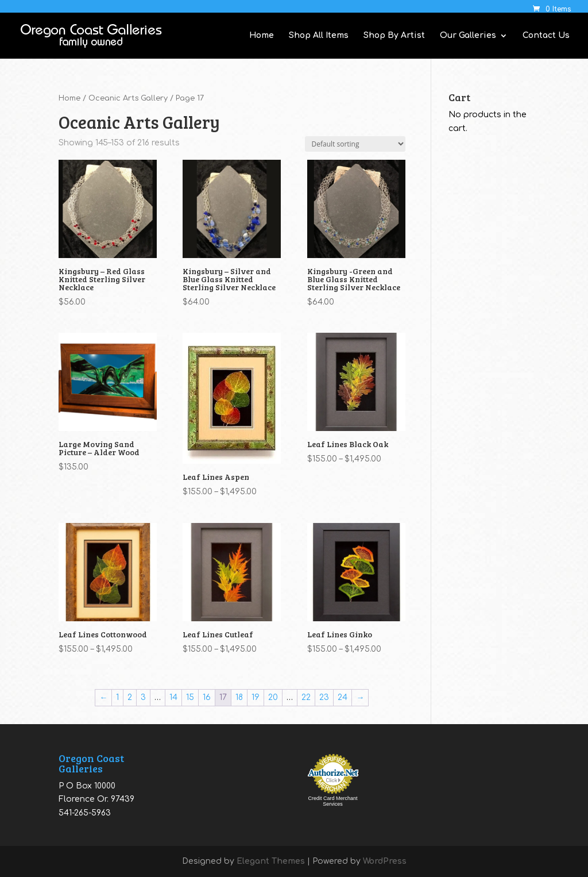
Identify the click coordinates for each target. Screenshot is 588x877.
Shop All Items (319, 36)
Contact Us (546, 36)
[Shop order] (355, 144)
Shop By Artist (394, 36)
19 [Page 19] (256, 697)
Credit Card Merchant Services (332, 801)
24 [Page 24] (343, 697)
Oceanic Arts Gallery (128, 98)
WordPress (385, 861)
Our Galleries (468, 36)
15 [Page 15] (190, 697)
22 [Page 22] (306, 697)
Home (262, 36)
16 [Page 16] (207, 697)
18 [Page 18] (239, 697)
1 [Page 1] (117, 697)
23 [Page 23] (324, 697)
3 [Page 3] (143, 697)
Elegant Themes (271, 861)
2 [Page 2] (130, 697)
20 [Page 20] (273, 697)
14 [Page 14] (173, 697)
